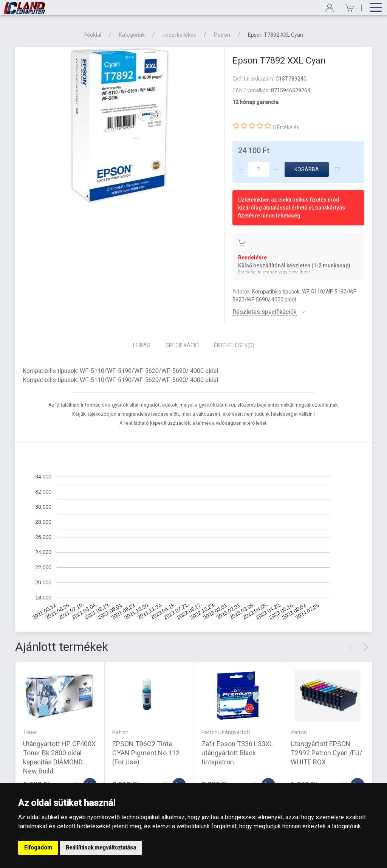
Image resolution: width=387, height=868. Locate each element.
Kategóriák (132, 35)
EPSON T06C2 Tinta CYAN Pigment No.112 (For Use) (146, 753)
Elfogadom (38, 848)
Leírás (142, 345)
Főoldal (93, 35)
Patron (222, 35)
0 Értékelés (286, 127)
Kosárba (307, 169)
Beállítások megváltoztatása (101, 848)
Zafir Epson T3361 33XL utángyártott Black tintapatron (237, 753)
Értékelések (234, 345)
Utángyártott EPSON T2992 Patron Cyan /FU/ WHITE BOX (326, 753)
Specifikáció (182, 345)
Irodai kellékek (179, 35)
